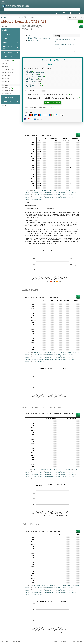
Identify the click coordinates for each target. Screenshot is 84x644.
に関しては (57, 641)
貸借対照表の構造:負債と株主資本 (36, 73)
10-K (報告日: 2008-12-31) (51, 198)
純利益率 (4, 64)
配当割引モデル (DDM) (33, 78)
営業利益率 (5, 67)
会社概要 (4, 26)
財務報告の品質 (7, 102)
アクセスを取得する (62, 13)
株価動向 (4, 105)
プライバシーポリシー (73, 641)
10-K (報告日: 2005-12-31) (38, 199)
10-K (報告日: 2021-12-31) (38, 192)
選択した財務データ (8, 60)
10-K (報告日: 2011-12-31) (64, 196)
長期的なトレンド (7, 57)
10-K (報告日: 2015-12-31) (64, 194)
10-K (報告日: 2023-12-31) (66, 191)
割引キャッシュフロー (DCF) (8, 48)
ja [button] (80, 13)
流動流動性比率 (7, 76)
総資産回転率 (6, 81)
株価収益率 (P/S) (7, 94)
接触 (81, 641)
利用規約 (64, 641)
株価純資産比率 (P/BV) (8, 91)
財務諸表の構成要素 (8, 97)
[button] (70, 95)
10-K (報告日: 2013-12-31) (38, 196)
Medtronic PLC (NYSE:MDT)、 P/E (64, 49)
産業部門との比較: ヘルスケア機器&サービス (40, 39)
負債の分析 (30, 87)
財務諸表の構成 (7, 34)
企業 (5, 17)
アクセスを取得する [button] (52, 103)
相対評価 (5, 42)
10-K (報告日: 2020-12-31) (51, 192)
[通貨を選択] (75, 17)
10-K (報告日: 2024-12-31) (53, 191)
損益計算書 (30, 71)
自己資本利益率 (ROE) (8, 70)
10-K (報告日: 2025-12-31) (40, 191)
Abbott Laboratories (13, 17)
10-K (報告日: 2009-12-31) (38, 198)
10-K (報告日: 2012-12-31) (51, 196)
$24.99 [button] (80, 21)
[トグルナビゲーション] (3, 2)
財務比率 (5, 38)
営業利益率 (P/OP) (8, 88)
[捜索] (42, 9)
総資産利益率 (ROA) (8, 73)
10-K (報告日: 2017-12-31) (38, 194)
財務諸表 (5, 30)
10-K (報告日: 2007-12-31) (64, 198)
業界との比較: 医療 (33, 41)
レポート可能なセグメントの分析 (36, 76)
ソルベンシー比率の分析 (33, 74)
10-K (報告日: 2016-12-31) (51, 194)
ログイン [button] (73, 13)
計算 (29, 35)
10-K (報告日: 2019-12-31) (64, 192)
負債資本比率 (6, 78)
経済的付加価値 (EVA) (8, 53)
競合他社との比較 (32, 37)
